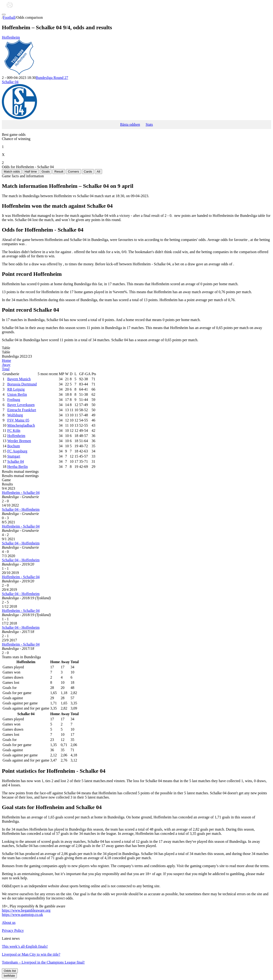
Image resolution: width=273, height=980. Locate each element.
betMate (9, 976)
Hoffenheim (136, 55)
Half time (31, 172)
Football (9, 17)
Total (6, 369)
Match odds (12, 172)
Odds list (10, 971)
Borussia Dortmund (22, 384)
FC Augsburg (17, 451)
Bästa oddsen (130, 124)
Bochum (14, 446)
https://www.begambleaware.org (26, 910)
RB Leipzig (16, 389)
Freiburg (14, 400)
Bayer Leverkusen (21, 405)
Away (6, 365)
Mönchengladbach (21, 425)
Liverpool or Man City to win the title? (31, 954)
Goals (46, 172)
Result (59, 172)
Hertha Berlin (18, 467)
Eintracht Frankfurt (22, 410)
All (98, 172)
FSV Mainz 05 (18, 420)
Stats (149, 124)
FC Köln (14, 431)
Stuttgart (14, 456)
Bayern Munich (19, 379)
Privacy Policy (13, 930)
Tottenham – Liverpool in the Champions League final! (43, 962)
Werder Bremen (19, 441)
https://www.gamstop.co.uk (22, 915)
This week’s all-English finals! (25, 946)
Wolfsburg (15, 415)
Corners (73, 172)
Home (6, 361)
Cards (88, 172)
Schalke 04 (136, 100)
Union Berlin (17, 394)
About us (9, 923)
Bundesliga (52, 78)
